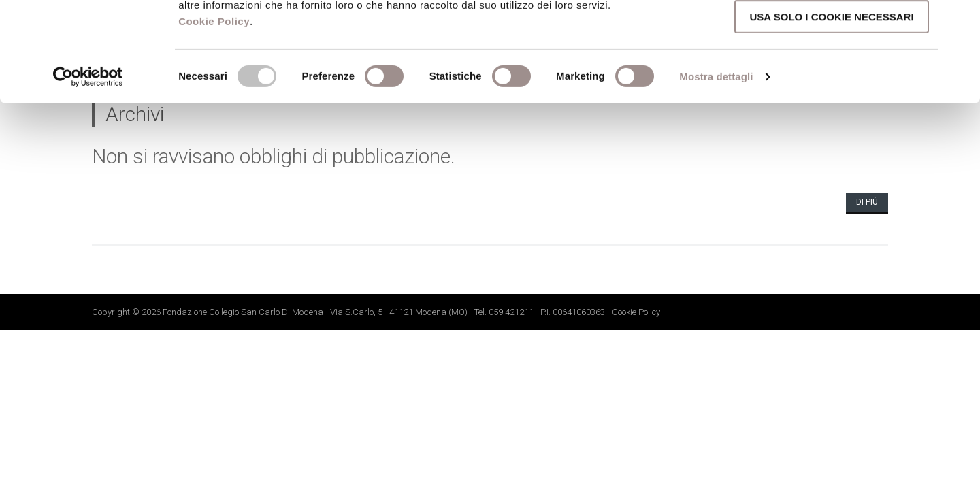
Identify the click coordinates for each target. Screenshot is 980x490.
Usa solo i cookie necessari (831, 110)
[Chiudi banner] (959, 21)
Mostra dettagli (716, 170)
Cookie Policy (214, 115)
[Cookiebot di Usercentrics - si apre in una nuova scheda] (88, 170)
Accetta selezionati (832, 72)
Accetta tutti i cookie (832, 33)
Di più (867, 202)
